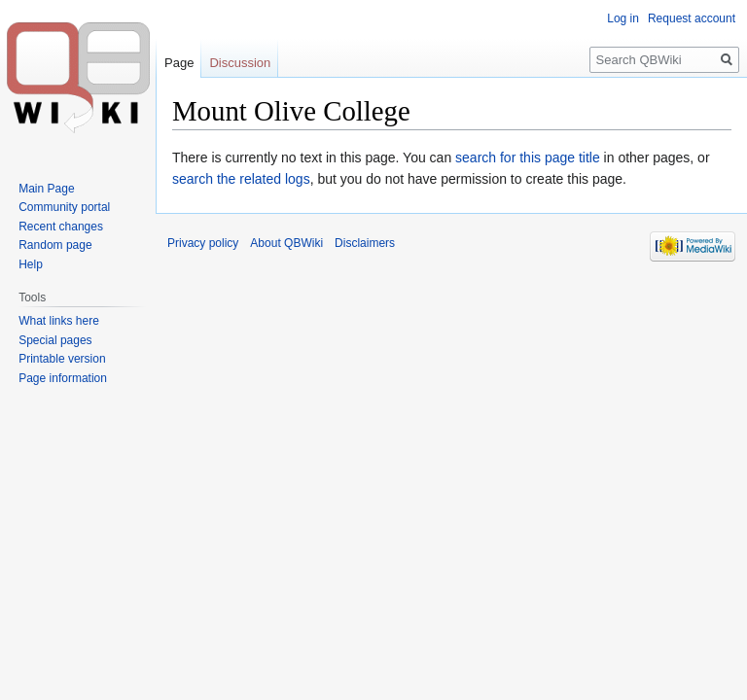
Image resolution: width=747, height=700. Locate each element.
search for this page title (528, 157)
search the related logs (241, 179)
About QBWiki (286, 243)
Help (31, 264)
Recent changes (61, 227)
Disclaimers (365, 243)
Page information (63, 378)
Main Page (46, 189)
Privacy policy (203, 243)
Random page (55, 245)
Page (179, 63)
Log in (623, 18)
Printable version (62, 359)
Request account (692, 18)
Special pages (55, 340)
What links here (59, 321)
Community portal (64, 207)
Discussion (240, 63)
